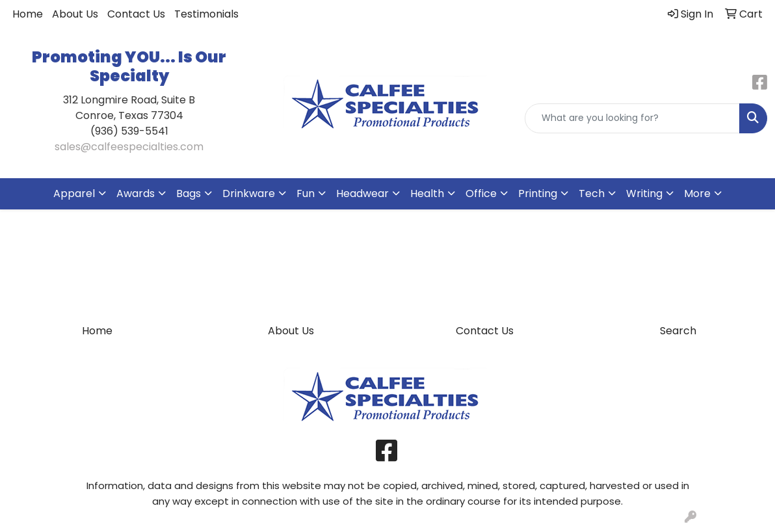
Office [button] (481, 193)
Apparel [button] (74, 193)
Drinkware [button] (249, 193)
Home (28, 14)
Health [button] (427, 193)
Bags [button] (189, 193)
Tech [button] (592, 193)
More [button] (697, 193)
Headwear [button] (362, 193)
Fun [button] (306, 193)
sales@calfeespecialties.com (129, 147)
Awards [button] (136, 193)
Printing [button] (538, 193)
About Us (75, 14)
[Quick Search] (632, 118)
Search (678, 331)
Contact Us (136, 14)
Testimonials (206, 14)
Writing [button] (644, 193)
